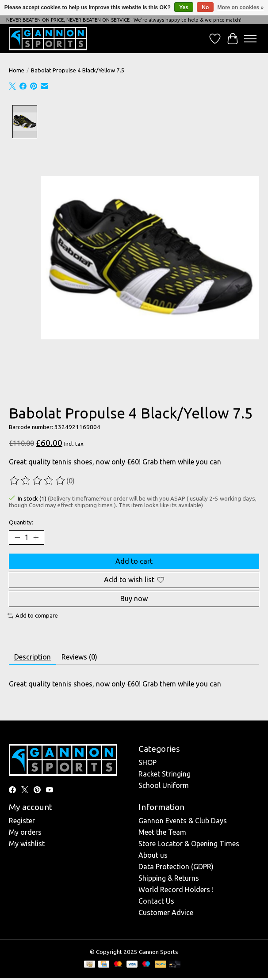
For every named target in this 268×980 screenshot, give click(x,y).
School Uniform (164, 785)
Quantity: (21, 522)
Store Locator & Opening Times (189, 843)
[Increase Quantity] (36, 537)
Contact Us (156, 901)
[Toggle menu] (250, 39)
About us (153, 855)
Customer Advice (166, 912)
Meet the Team (162, 832)
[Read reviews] (38, 480)
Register (22, 820)
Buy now (134, 598)
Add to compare (33, 616)
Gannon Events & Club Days (183, 820)
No (205, 8)
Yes (184, 8)
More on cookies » (241, 8)
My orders (25, 832)
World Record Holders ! (176, 889)
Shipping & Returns (169, 878)
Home (17, 70)
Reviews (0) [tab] (79, 656)
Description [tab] (33, 656)
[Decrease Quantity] (17, 537)
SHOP (147, 762)
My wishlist (27, 843)
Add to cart (134, 561)
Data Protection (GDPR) (176, 866)
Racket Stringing (165, 773)
